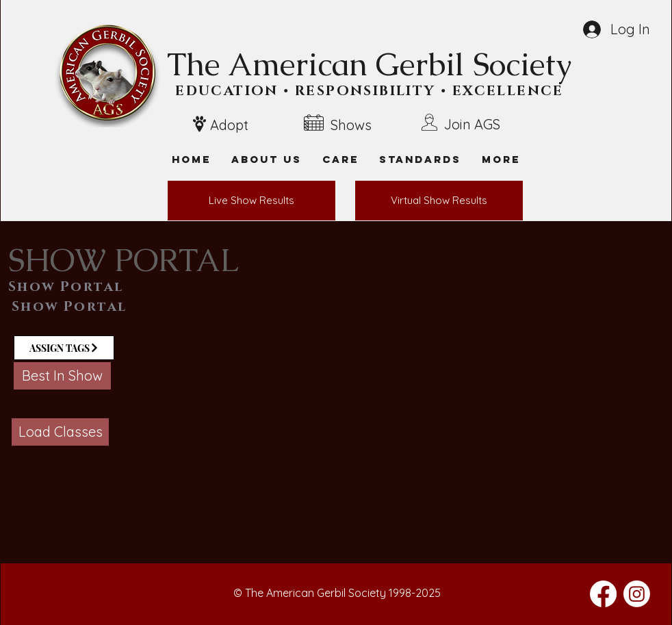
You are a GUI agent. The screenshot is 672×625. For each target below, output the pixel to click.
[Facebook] (603, 594)
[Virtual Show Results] (439, 201)
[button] (501, 159)
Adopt (229, 125)
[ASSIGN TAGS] (64, 348)
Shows (351, 125)
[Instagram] (637, 594)
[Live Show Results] (251, 201)
